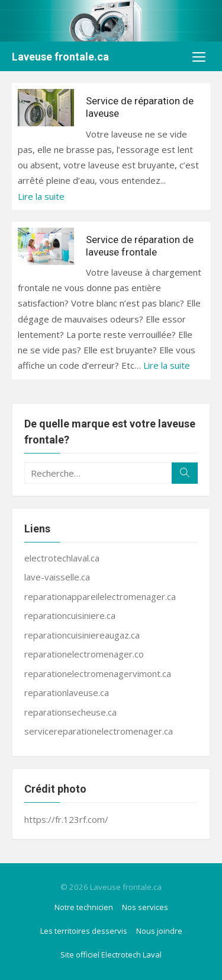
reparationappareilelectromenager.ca (100, 596)
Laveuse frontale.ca (60, 57)
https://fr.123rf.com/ (66, 819)
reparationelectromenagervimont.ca (98, 673)
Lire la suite (41, 196)
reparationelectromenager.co (84, 654)
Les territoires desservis (84, 931)
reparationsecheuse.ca (70, 712)
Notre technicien (84, 907)
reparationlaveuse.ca (67, 692)
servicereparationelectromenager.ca (99, 731)
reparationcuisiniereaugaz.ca (82, 635)
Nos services (145, 907)
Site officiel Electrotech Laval (111, 955)
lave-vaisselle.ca (57, 577)
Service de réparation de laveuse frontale (140, 246)
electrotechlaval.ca (62, 558)
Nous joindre (159, 931)
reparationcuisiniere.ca (70, 615)
